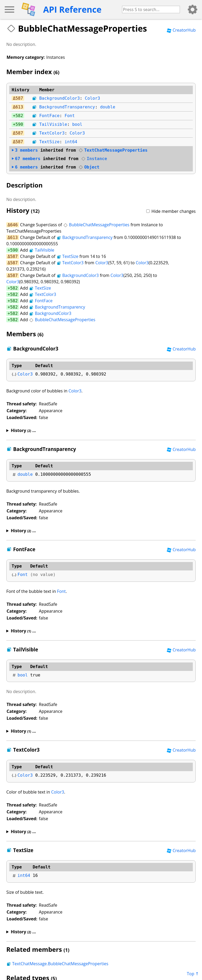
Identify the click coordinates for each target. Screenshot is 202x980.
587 (19, 98)
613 (19, 107)
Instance (94, 159)
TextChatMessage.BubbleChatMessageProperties (57, 964)
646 (14, 225)
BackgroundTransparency (67, 107)
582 (19, 116)
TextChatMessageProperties (113, 150)
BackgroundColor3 (59, 98)
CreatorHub (181, 30)
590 (19, 124)
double (108, 107)
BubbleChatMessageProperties (96, 225)
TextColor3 (52, 133)
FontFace (49, 116)
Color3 (93, 98)
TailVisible (53, 124)
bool (77, 124)
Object (89, 167)
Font (70, 116)
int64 (71, 142)
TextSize (49, 142)
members (25, 150)
